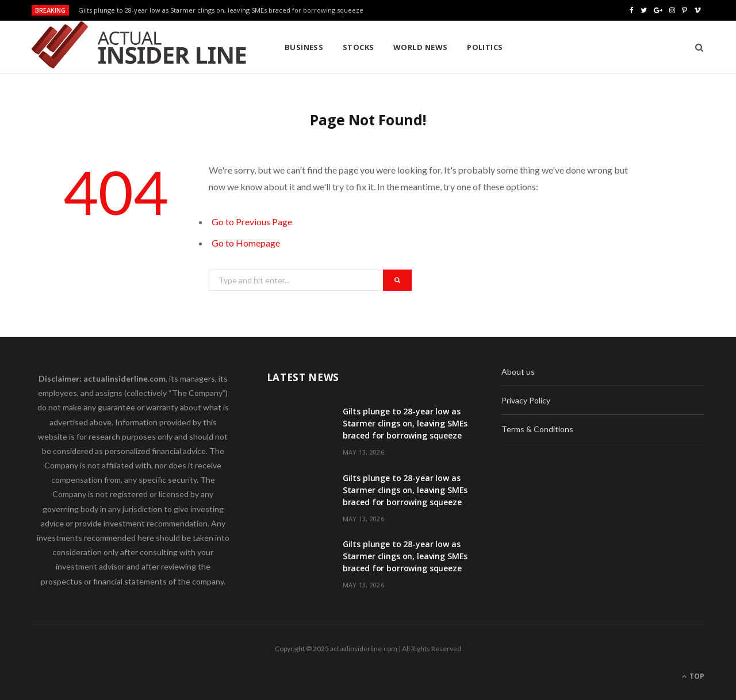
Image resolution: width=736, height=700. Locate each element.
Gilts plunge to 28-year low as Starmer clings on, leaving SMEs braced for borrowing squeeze (221, 10)
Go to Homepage (246, 243)
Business (304, 47)
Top (693, 676)
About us (518, 372)
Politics (485, 47)
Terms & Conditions (537, 429)
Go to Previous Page (252, 222)
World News (421, 47)
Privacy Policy (526, 400)
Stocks (359, 47)
